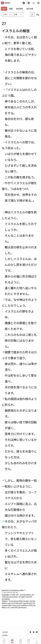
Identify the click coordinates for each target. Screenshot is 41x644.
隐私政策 (5, 632)
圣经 (4, 9)
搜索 (11, 9)
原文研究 (20, 9)
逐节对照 (30, 9)
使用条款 (5, 635)
